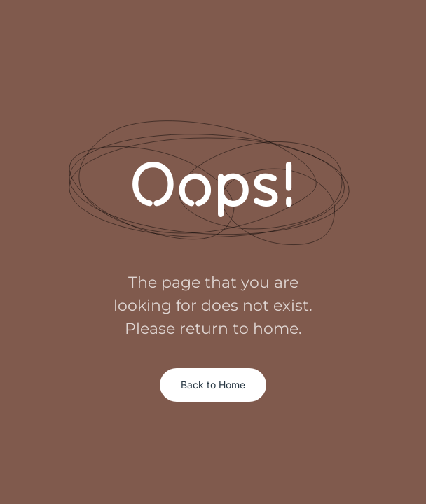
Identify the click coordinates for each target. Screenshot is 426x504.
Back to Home (213, 385)
